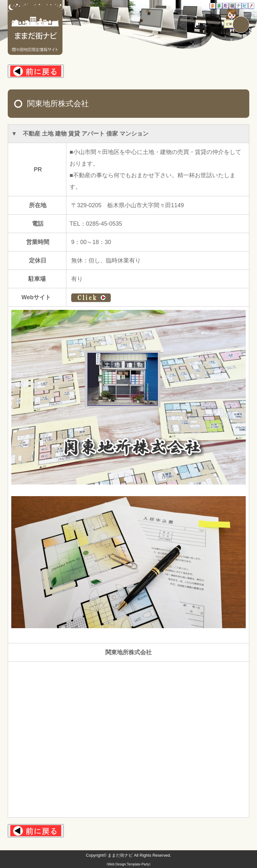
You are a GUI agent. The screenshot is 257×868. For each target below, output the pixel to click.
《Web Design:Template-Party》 (128, 864)
